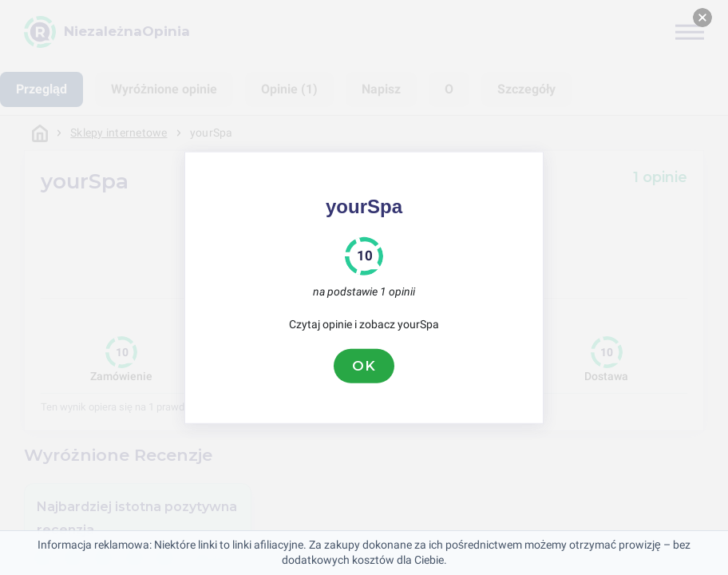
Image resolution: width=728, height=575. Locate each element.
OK (364, 366)
